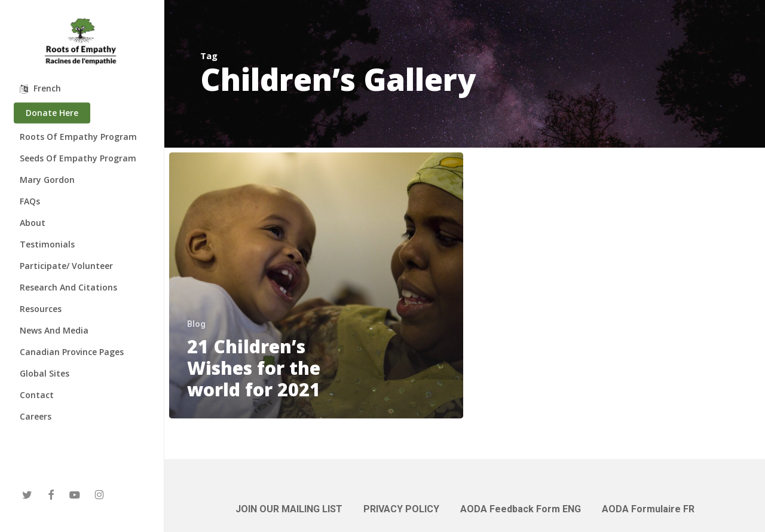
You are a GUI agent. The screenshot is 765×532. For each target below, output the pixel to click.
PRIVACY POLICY (401, 509)
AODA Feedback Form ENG (521, 509)
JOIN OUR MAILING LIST (289, 509)
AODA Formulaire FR (648, 509)
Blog (196, 324)
